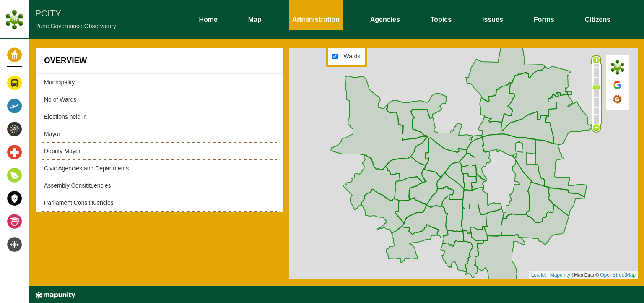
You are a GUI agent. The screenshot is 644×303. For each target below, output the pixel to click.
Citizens (598, 19)
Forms (544, 19)
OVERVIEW (65, 60)
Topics (441, 19)
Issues (493, 19)
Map (255, 19)
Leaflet (539, 275)
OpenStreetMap (618, 275)
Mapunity (560, 275)
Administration (316, 19)
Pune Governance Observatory (76, 26)
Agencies (385, 19)
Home (208, 19)
